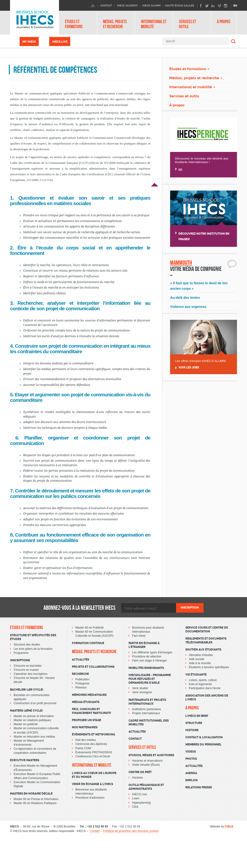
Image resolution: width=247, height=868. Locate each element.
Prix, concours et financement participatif (91, 711)
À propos (224, 22)
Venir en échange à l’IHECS (92, 784)
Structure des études (27, 645)
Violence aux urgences (188, 307)
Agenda (191, 773)
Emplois (191, 780)
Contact (135, 739)
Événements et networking (93, 734)
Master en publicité (26, 724)
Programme (21, 653)
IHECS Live (60, 42)
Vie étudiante (196, 675)
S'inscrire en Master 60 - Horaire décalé (34, 680)
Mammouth (181, 263)
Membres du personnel (203, 744)
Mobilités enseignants (146, 668)
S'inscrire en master (26, 670)
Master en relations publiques (32, 720)
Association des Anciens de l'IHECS (207, 697)
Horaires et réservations (147, 761)
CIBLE (229, 827)
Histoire (192, 730)
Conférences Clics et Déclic (93, 756)
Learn (136, 798)
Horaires (137, 778)
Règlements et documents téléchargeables (206, 641)
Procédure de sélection (147, 656)
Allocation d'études (201, 655)
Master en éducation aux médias (34, 737)
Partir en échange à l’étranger (144, 645)
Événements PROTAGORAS (94, 752)
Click (135, 807)
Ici (180, 170)
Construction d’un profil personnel (35, 703)
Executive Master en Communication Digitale (37, 784)
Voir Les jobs (189, 368)
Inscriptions (20, 660)
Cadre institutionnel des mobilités (149, 723)
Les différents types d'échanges (152, 652)
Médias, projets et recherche (115, 24)
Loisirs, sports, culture (203, 680)
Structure (194, 723)
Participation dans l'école (205, 688)
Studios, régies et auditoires (151, 755)
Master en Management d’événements (29, 743)
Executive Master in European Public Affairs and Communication (37, 776)
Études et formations (74, 24)
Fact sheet (139, 636)
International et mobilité (154, 24)
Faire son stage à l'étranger (150, 661)
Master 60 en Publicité (90, 628)
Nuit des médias (86, 740)
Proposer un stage (86, 720)
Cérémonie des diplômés (91, 744)
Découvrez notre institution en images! (204, 236)
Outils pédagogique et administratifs (146, 787)
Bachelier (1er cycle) (27, 690)
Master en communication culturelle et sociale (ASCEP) (36, 730)
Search (233, 41)
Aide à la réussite (200, 663)
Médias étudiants (86, 702)
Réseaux (81, 687)
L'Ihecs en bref (197, 716)
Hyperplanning (141, 803)
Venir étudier (140, 688)
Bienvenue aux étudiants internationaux (91, 792)
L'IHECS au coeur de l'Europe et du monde (94, 775)
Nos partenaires (85, 727)
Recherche (80, 674)
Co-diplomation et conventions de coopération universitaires (35, 751)
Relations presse (199, 787)
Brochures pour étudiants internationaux (148, 630)
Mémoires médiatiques (89, 695)
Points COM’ (83, 748)
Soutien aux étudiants (203, 650)
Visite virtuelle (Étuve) (146, 765)
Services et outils (188, 24)
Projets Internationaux (146, 713)
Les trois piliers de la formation (33, 649)
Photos (191, 759)
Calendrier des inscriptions (30, 674)
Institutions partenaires (147, 709)
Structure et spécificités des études (33, 637)
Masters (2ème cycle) (26, 711)
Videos (191, 752)
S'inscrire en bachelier (28, 666)
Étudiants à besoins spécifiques (209, 667)
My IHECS (29, 42)
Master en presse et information (34, 716)
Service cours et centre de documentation (207, 630)
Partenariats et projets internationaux (147, 702)
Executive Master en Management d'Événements (35, 768)
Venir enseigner (142, 692)
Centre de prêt (140, 772)
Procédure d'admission (90, 798)
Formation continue (88, 643)
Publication (83, 679)
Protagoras (83, 683)
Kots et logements (200, 684)
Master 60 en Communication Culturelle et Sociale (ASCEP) (94, 634)
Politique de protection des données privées (131, 831)
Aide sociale (197, 659)
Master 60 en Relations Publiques (35, 803)
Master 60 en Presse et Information (36, 799)
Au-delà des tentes (185, 298)
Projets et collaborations (93, 667)
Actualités (81, 660)
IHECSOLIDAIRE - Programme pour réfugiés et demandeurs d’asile (150, 679)
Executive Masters (25, 760)
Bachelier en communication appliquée (32, 697)
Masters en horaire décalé (31, 794)
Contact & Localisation (204, 737)
